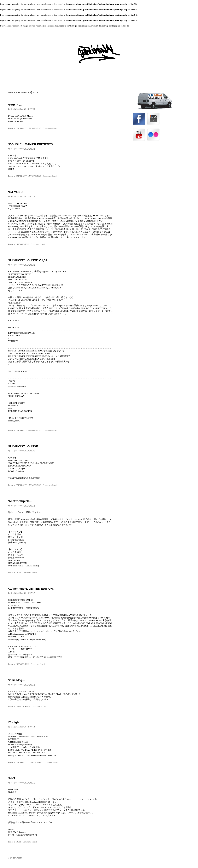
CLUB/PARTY (21, 128)
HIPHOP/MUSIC (35, 128)
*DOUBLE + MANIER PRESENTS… (32, 144)
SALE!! (18, 573)
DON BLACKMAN (23, 706)
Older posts (15, 858)
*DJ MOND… (17, 192)
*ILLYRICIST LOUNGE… (24, 446)
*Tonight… (15, 722)
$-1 (12, 109)
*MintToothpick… (20, 501)
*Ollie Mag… (17, 680)
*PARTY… (15, 104)
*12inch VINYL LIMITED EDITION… (32, 589)
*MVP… (13, 778)
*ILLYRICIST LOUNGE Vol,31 (28, 260)
